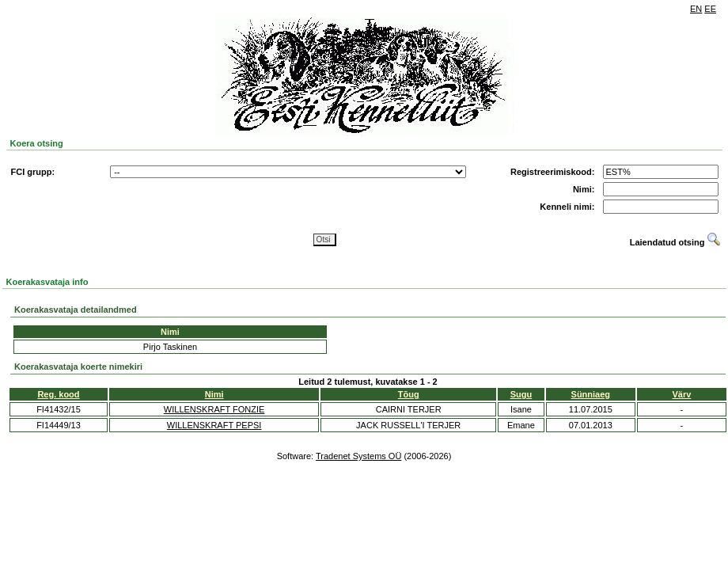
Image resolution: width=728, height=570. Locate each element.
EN (696, 9)
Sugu (521, 394)
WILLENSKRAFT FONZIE (214, 409)
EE (710, 9)
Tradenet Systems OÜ (358, 456)
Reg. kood (58, 394)
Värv (682, 394)
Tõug (409, 394)
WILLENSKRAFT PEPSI (214, 425)
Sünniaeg (591, 394)
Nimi (214, 394)
